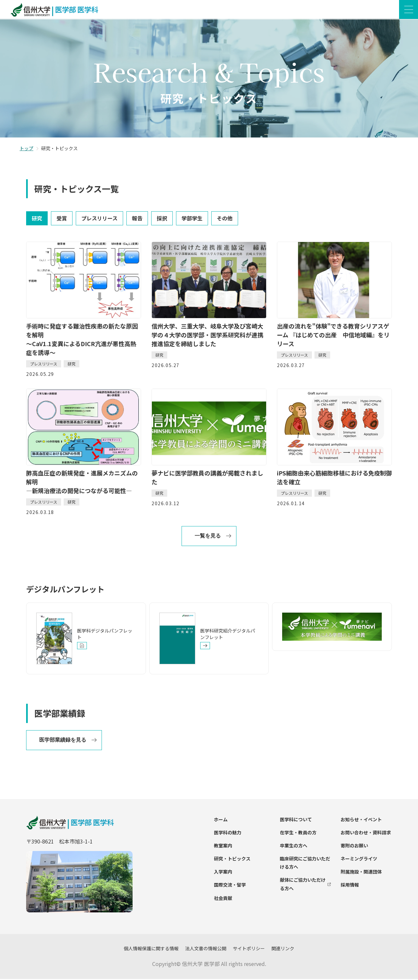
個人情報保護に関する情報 (151, 949)
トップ (26, 149)
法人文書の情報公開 (206, 949)
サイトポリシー (249, 949)
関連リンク (283, 949)
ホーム (221, 820)
